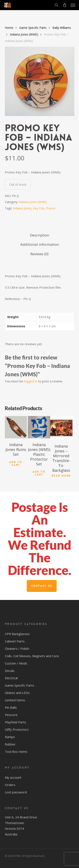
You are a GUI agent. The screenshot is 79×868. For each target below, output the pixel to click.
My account (13, 777)
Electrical (11, 678)
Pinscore (11, 715)
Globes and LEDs (17, 693)
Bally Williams (62, 28)
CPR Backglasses (17, 634)
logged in (31, 381)
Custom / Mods (16, 663)
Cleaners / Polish (17, 649)
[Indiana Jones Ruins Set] (16, 427)
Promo (51, 208)
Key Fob (39, 208)
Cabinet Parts (15, 641)
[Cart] (64, 5)
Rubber (10, 744)
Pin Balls (11, 707)
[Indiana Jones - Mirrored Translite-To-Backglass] (61, 428)
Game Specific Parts (33, 28)
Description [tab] (39, 235)
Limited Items (15, 700)
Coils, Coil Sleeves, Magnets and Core (32, 656)
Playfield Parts (15, 722)
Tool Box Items (16, 752)
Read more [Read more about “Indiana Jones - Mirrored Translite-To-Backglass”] (61, 476)
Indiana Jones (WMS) (24, 34)
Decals (10, 671)
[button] (73, 5)
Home (9, 28)
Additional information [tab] (39, 244)
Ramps (10, 737)
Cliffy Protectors (17, 729)
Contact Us (42, 586)
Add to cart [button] (16, 464)
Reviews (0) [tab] (39, 254)
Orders (10, 785)
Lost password (16, 792)
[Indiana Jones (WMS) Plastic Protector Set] (39, 427)
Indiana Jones (22, 208)
